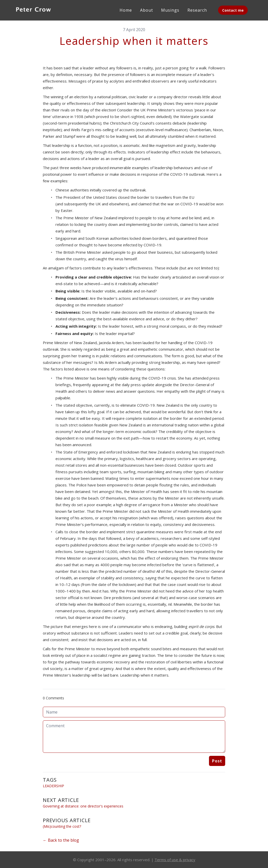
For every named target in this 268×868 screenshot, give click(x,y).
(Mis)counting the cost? (62, 826)
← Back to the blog (61, 840)
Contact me (233, 10)
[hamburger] (61, 9)
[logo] (33, 10)
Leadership (53, 786)
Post (217, 761)
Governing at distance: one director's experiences (83, 806)
